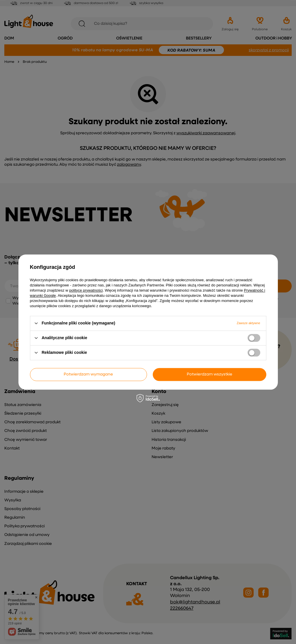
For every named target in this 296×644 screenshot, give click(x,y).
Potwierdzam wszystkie (210, 374)
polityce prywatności (86, 290)
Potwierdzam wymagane (88, 374)
